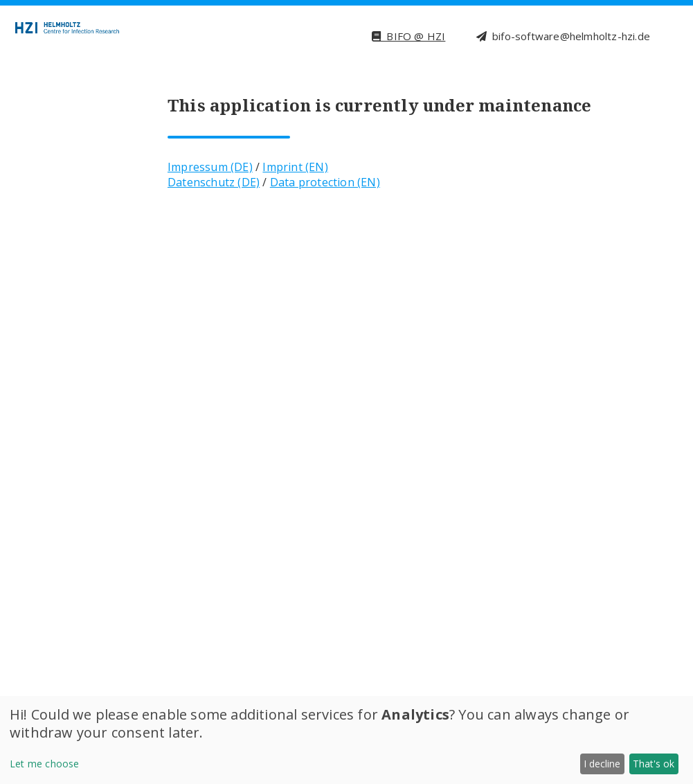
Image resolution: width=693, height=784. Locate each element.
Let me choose (45, 764)
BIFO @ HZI (409, 36)
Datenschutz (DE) (214, 182)
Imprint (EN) (295, 167)
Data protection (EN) (325, 182)
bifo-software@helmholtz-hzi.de (563, 36)
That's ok (654, 764)
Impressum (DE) (210, 167)
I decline (602, 764)
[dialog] (346, 740)
